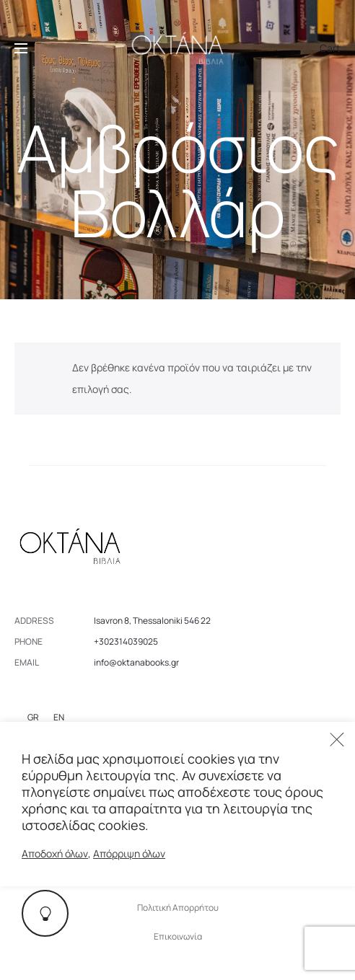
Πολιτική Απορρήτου (178, 908)
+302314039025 (126, 641)
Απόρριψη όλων (129, 853)
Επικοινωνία (178, 936)
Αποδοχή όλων (55, 853)
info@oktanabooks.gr (136, 662)
